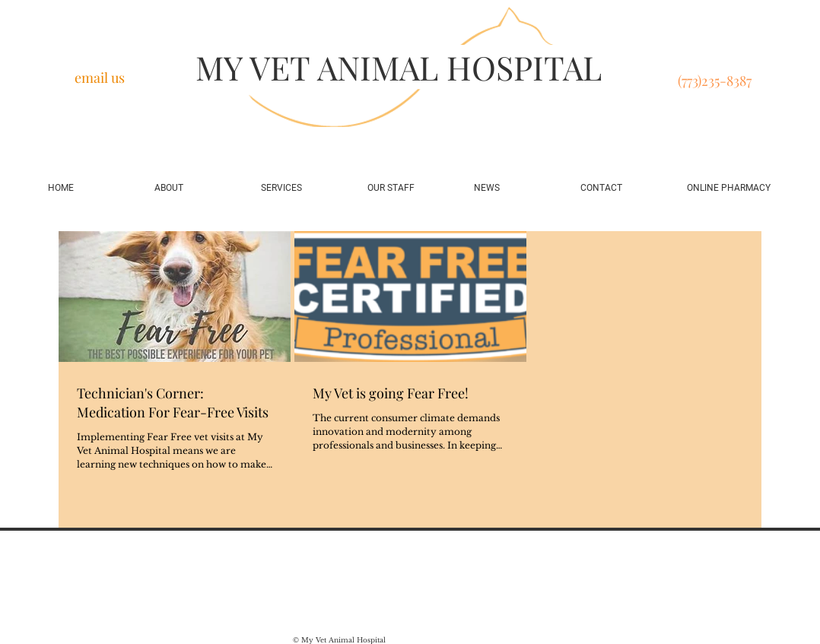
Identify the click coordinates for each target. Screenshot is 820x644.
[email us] (99, 78)
